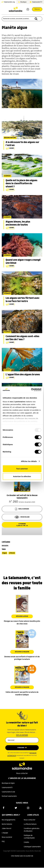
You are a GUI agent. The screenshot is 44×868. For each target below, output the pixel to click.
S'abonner (37, 9)
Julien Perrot (7, 829)
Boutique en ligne (8, 783)
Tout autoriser (22, 469)
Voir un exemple (22, 735)
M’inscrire (21, 748)
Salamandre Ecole (8, 792)
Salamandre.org (9, 2)
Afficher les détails (29, 461)
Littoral (12, 553)
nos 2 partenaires (18, 402)
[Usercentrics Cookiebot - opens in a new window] (31, 390)
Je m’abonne (22, 525)
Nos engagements (9, 820)
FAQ (3, 842)
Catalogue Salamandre (32, 847)
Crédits (26, 842)
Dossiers (5, 546)
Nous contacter (22, 773)
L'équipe (5, 833)
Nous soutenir (7, 837)
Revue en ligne (22, 517)
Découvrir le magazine (22, 652)
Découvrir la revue (22, 616)
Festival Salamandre (9, 796)
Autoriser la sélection (22, 476)
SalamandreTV (37, 2)
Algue (5, 553)
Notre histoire (7, 824)
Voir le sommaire (22, 509)
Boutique (23, 2)
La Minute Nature (30, 824)
